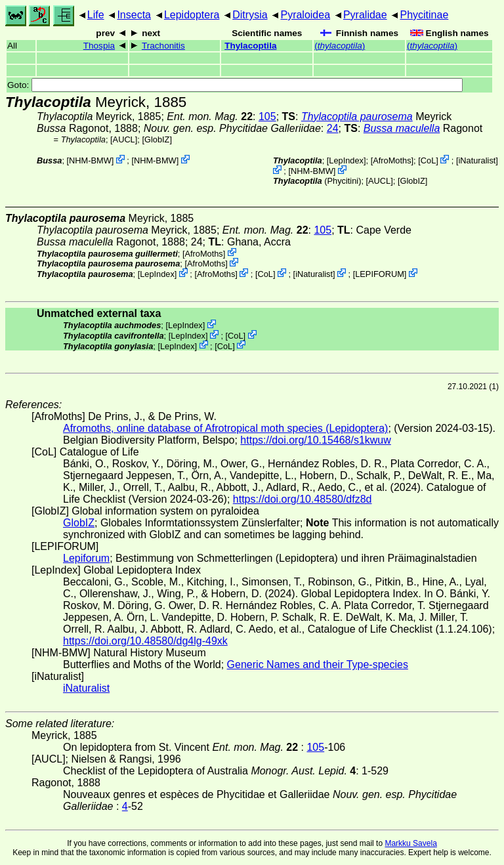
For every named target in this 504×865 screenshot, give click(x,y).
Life (96, 15)
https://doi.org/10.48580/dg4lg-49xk (145, 641)
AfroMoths (392, 160)
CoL (428, 160)
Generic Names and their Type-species (318, 665)
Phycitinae (424, 15)
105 (267, 116)
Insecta (134, 15)
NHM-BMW (90, 160)
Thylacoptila (250, 46)
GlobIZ (157, 139)
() (340, 46)
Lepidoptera (192, 15)
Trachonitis (163, 46)
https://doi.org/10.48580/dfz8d (303, 499)
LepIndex (346, 160)
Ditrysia (250, 15)
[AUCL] (124, 139)
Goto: (235, 85)
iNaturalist (477, 160)
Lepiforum (86, 558)
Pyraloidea (305, 15)
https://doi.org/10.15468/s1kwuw (315, 440)
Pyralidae (365, 15)
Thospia (99, 46)
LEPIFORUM (380, 274)
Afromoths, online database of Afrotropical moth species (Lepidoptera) (225, 428)
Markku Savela (410, 843)
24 (333, 128)
